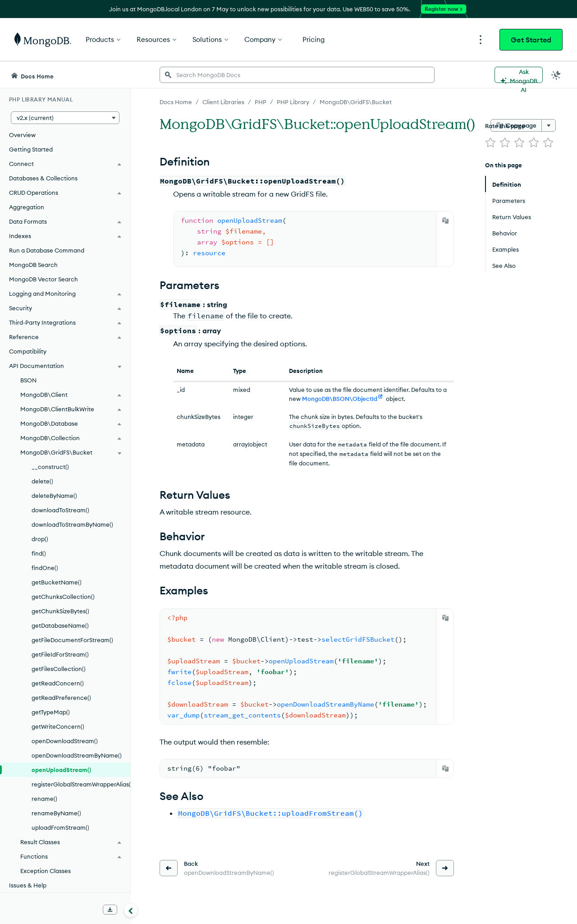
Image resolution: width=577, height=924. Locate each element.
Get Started (531, 40)
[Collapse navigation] (131, 910)
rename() (44, 799)
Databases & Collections (43, 178)
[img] (490, 143)
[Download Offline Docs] (110, 910)
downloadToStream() (60, 510)
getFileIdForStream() (60, 654)
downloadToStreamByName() (72, 524)
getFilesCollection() (59, 669)
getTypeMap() (51, 712)
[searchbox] (297, 75)
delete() (42, 481)
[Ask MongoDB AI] (519, 75)
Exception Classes (46, 871)
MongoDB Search (33, 265)
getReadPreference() (61, 698)
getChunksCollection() (63, 597)
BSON (28, 380)
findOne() (45, 568)
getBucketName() (57, 582)
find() (39, 553)
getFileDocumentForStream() (72, 640)
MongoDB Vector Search (44, 279)
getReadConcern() (58, 683)
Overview (22, 135)
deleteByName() (54, 496)
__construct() (50, 467)
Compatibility (28, 351)
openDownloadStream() (65, 741)
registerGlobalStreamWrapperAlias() (81, 784)
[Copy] (445, 221)
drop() (40, 539)
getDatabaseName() (60, 625)
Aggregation (27, 207)
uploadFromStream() (60, 827)
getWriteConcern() (58, 726)
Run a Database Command (47, 250)
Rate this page (505, 126)
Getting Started (31, 149)
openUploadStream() (61, 770)
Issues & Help (28, 885)
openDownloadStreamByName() (77, 755)
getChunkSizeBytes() (60, 611)
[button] (65, 118)
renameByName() (56, 813)
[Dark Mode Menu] (556, 75)
